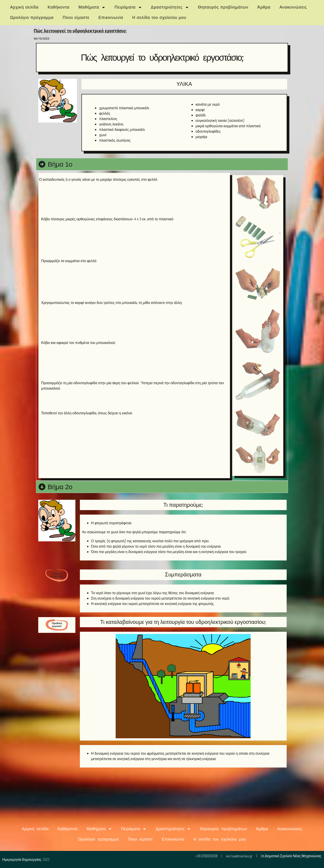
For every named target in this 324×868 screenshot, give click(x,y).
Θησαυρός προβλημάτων (223, 7)
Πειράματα (128, 7)
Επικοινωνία (111, 18)
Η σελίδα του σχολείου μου (159, 18)
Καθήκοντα (59, 7)
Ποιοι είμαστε (76, 18)
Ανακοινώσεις (293, 7)
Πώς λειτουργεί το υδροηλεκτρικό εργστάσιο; (80, 31)
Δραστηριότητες (170, 7)
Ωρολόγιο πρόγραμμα (32, 18)
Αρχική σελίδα (24, 7)
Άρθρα (264, 7)
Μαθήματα (92, 7)
